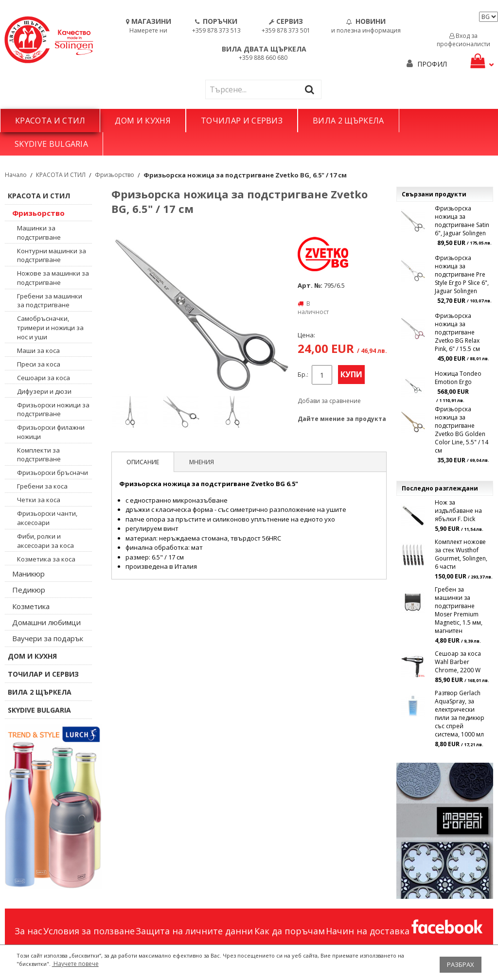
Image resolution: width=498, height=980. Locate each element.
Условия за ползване (89, 931)
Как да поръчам (290, 931)
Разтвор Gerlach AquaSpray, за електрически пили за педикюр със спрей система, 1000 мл (460, 714)
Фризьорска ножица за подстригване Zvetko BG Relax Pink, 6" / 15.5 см (457, 332)
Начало (16, 175)
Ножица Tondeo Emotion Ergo (458, 378)
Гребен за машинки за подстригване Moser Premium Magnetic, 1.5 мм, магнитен (459, 610)
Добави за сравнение (329, 401)
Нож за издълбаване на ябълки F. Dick (458, 511)
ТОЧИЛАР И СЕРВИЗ (242, 121)
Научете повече (75, 964)
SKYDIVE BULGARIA (51, 144)
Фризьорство (115, 175)
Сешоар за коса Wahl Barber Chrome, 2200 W (458, 662)
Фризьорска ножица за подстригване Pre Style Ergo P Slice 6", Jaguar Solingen (462, 274)
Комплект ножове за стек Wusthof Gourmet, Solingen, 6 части (461, 554)
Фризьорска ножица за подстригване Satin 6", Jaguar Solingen (462, 221)
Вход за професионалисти (463, 40)
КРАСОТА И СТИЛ (50, 121)
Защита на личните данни (194, 931)
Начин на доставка (368, 931)
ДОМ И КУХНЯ (143, 121)
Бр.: (303, 375)
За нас (28, 931)
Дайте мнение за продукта (342, 419)
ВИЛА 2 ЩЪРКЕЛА (348, 121)
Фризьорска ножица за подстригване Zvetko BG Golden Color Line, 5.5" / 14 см (462, 430)
